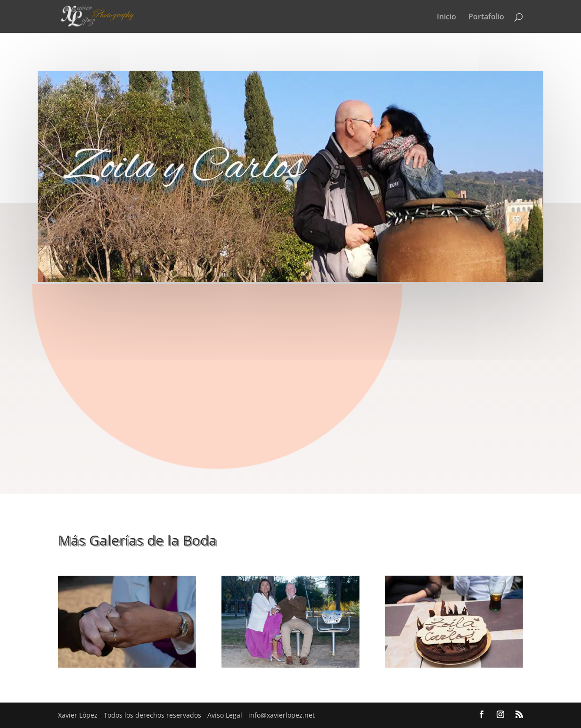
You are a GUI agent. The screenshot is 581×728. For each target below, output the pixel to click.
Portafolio (486, 17)
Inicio (446, 17)
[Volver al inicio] (116, 16)
